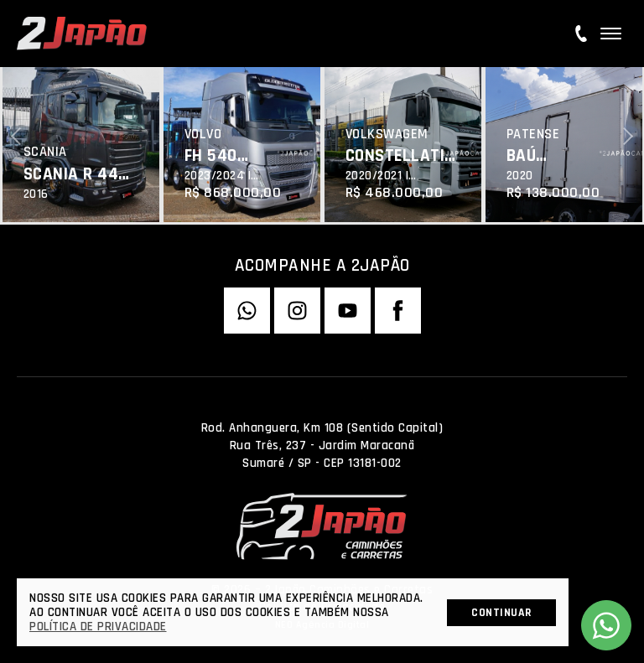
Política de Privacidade (98, 627)
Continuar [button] (501, 613)
